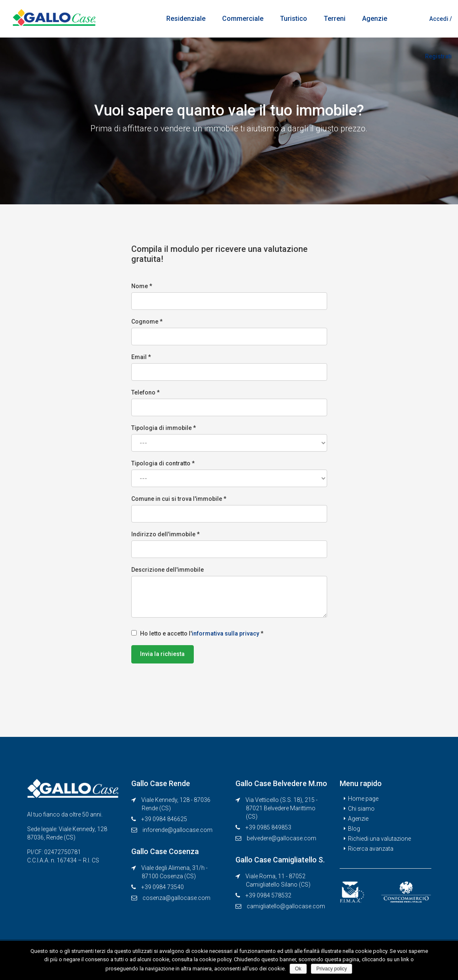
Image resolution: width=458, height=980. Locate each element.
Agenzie (375, 19)
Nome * (229, 296)
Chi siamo (361, 809)
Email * (229, 367)
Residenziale (186, 19)
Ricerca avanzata (371, 849)
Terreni (335, 19)
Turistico (294, 19)
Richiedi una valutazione (379, 839)
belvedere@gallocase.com (282, 838)
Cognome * (229, 332)
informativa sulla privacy (225, 633)
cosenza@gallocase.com (176, 898)
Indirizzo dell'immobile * (229, 544)
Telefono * (229, 403)
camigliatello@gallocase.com (286, 906)
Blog (354, 829)
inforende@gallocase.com (178, 830)
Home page (363, 799)
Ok (299, 969)
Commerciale (243, 19)
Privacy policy (332, 969)
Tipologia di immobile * (229, 438)
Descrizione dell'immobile (229, 592)
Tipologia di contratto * (229, 474)
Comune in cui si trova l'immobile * (229, 509)
